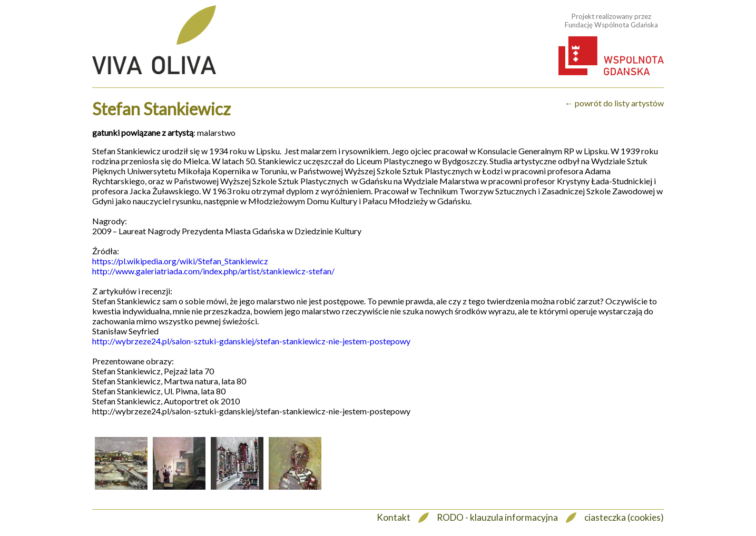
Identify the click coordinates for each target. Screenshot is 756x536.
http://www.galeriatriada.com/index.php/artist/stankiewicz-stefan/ (213, 271)
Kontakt (394, 517)
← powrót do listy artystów (614, 103)
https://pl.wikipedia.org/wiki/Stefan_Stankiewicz (180, 261)
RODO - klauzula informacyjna (497, 517)
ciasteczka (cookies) (624, 517)
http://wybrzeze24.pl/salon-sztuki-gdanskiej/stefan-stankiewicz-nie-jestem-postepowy (251, 341)
